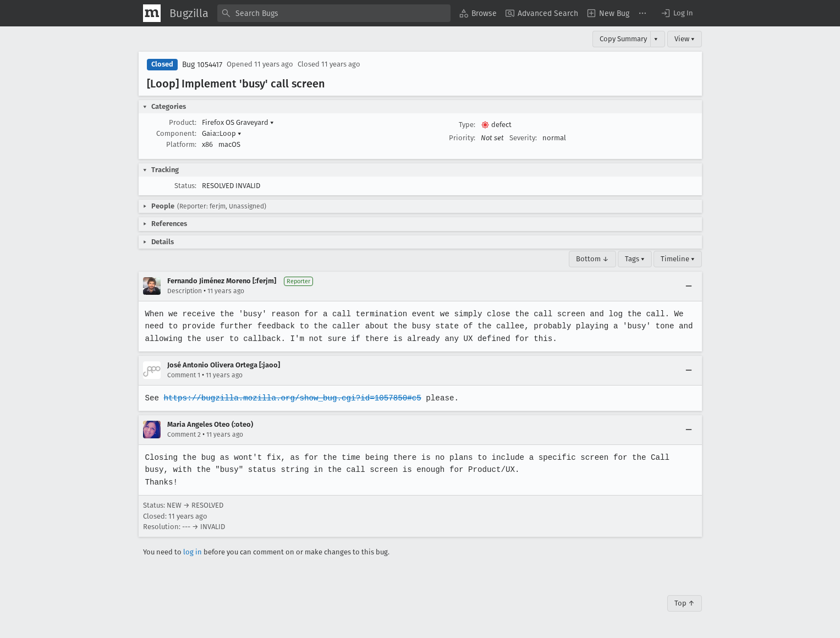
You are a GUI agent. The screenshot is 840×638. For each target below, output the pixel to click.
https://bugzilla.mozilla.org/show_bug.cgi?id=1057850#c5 (290, 398)
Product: (183, 122)
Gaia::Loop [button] (222, 133)
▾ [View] (656, 39)
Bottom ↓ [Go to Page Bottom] (592, 259)
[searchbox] (334, 13)
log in (193, 552)
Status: (185, 186)
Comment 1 (184, 375)
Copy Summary (623, 39)
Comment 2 (184, 435)
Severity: (523, 138)
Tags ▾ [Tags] (635, 259)
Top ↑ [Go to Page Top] (685, 603)
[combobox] (334, 13)
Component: (176, 133)
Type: (467, 125)
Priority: (462, 138)
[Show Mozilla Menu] (152, 13)
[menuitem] (478, 13)
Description (185, 291)
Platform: (181, 144)
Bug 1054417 (202, 65)
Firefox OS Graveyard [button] (238, 122)
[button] (677, 13)
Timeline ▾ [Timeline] (678, 259)
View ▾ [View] (685, 39)
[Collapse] (689, 286)
